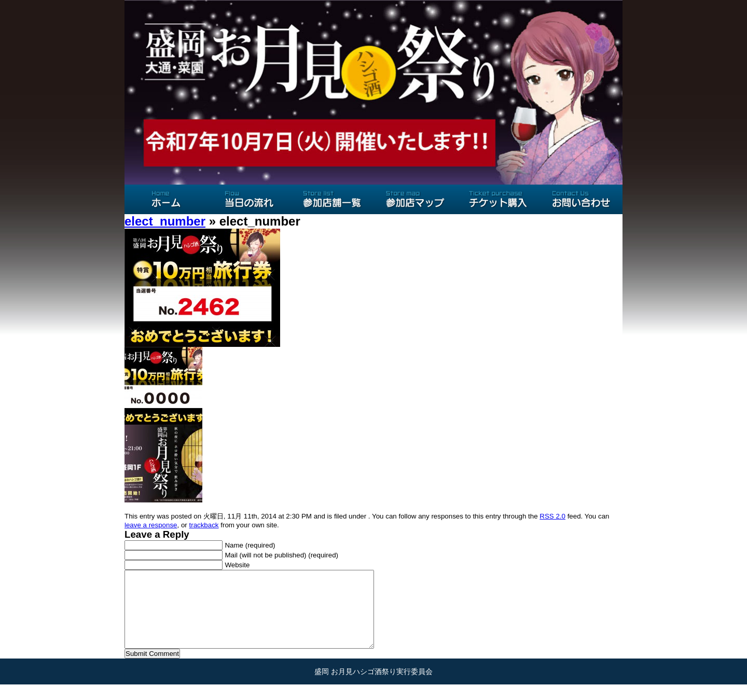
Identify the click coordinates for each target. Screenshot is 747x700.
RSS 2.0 (552, 516)
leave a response (151, 525)
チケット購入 (498, 199)
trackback (204, 525)
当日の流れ (249, 199)
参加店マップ (415, 199)
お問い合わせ (581, 199)
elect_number (165, 221)
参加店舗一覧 (332, 199)
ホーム (166, 199)
